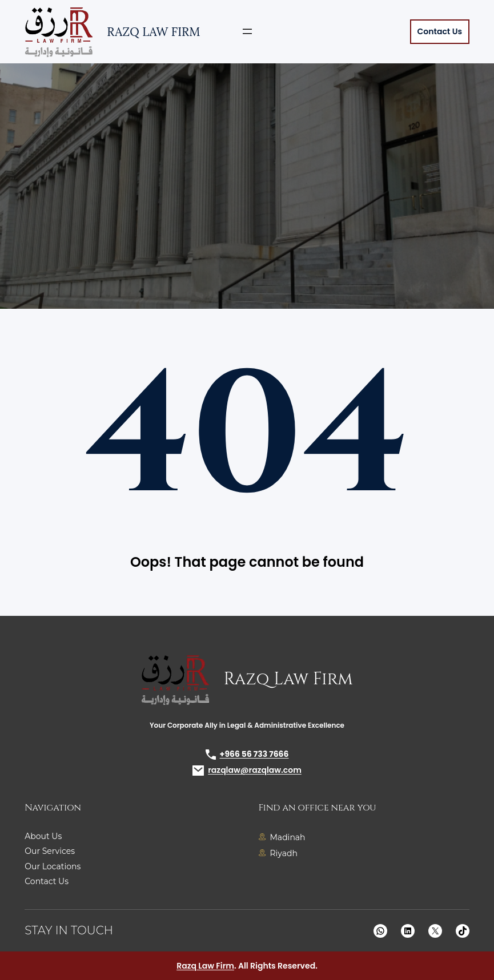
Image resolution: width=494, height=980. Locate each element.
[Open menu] (247, 31)
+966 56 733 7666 (254, 754)
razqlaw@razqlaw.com (255, 770)
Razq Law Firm (153, 32)
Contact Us (440, 31)
